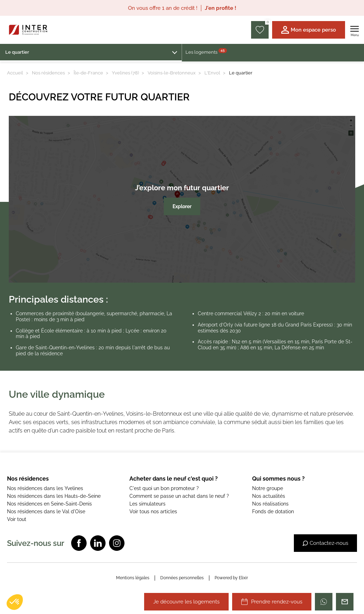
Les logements (206, 51)
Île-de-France (88, 73)
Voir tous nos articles (153, 511)
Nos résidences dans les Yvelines (45, 488)
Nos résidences (48, 73)
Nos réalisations (270, 504)
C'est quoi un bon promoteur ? (164, 488)
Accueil (15, 73)
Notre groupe (268, 488)
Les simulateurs (147, 504)
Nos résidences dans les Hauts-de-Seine (54, 496)
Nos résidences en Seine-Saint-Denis (49, 504)
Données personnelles (182, 578)
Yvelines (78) (125, 73)
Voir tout (17, 519)
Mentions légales (133, 578)
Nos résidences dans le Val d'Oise (46, 511)
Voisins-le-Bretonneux (172, 73)
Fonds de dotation (273, 511)
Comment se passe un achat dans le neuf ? (179, 496)
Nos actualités (269, 496)
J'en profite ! (221, 8)
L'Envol (212, 73)
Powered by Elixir (231, 578)
